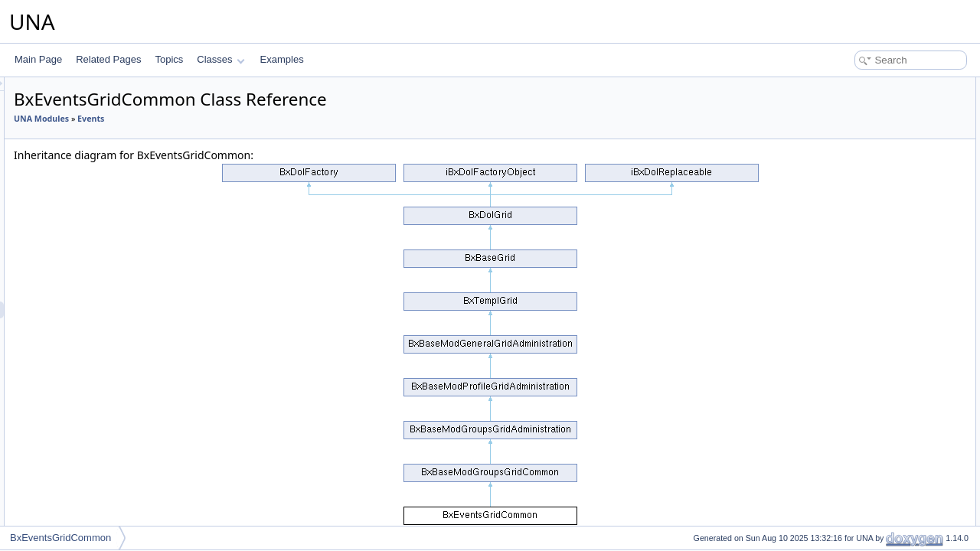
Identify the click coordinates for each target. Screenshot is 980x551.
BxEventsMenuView (108, 478)
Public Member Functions (861, 86)
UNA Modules (233, 119)
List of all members (848, 170)
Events (282, 119)
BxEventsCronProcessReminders (135, 142)
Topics (169, 59)
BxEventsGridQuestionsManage (132, 394)
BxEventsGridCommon (113, 310)
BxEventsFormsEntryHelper (123, 259)
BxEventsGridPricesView (118, 377)
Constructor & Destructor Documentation (892, 136)
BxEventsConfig (99, 108)
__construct (848, 103)
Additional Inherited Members (869, 119)
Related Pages (108, 59)
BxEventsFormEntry (108, 209)
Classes (220, 59)
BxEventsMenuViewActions (122, 495)
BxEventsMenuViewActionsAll (127, 512)
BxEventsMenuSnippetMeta (123, 461)
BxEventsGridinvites (108, 344)
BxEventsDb (92, 192)
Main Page (38, 59)
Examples (282, 59)
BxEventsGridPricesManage (124, 360)
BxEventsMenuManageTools (125, 445)
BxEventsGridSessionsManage (130, 411)
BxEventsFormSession (113, 276)
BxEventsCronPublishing (117, 175)
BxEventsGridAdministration (124, 293)
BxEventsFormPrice (107, 226)
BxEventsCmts (97, 91)
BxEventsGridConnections (120, 327)
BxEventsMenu (98, 428)
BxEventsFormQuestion (115, 243)
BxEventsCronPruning (112, 158)
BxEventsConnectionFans (119, 125)
